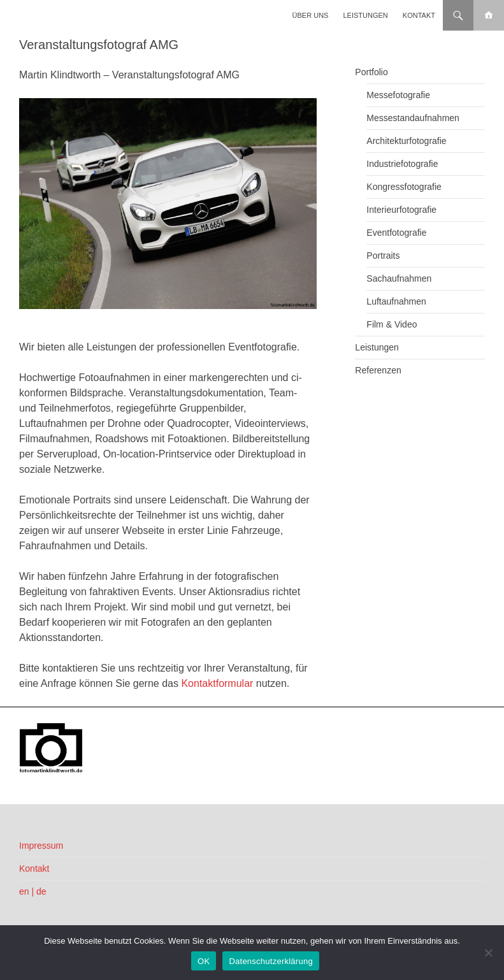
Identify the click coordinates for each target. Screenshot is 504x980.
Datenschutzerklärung (270, 961)
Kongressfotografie (404, 187)
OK (204, 961)
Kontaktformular (217, 683)
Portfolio (371, 72)
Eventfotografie (396, 233)
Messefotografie (398, 95)
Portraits (383, 256)
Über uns (311, 15)
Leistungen (366, 15)
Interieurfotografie (401, 210)
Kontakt (419, 15)
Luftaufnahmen (396, 301)
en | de (33, 891)
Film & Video (392, 324)
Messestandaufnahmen (413, 118)
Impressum (41, 846)
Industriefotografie (402, 164)
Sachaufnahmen (399, 278)
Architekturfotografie (406, 141)
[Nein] (488, 953)
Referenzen (378, 370)
